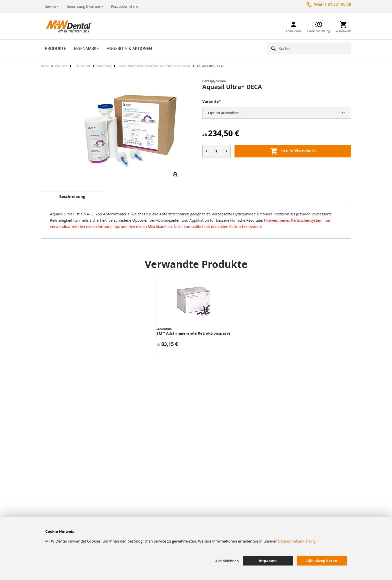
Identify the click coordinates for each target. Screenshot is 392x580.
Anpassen (268, 561)
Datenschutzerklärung (297, 541)
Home (45, 66)
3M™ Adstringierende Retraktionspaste (193, 333)
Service (51, 6)
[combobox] (315, 48)
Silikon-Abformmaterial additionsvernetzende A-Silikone (154, 66)
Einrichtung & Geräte (84, 6)
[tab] (72, 197)
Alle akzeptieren (322, 561)
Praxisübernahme (125, 6)
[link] (293, 26)
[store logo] (66, 26)
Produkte (61, 66)
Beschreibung (72, 197)
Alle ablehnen (227, 561)
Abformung (104, 66)
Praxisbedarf (82, 66)
